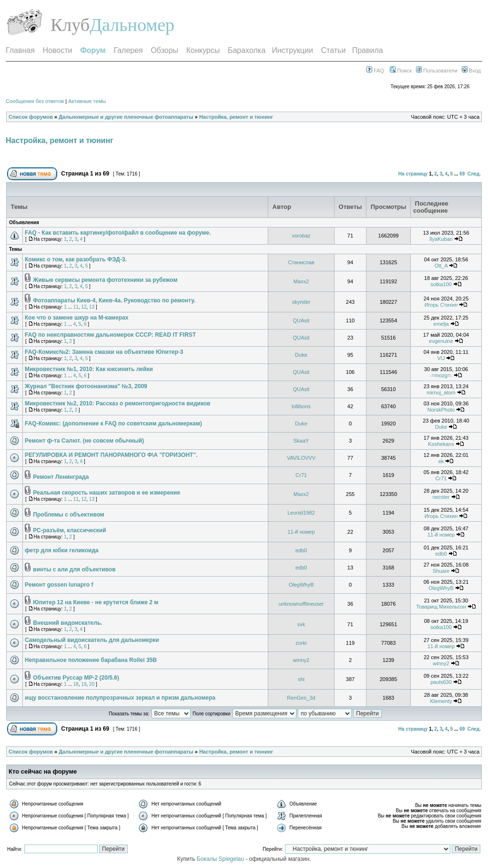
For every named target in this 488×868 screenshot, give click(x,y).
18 (76, 684)
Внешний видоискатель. (67, 623)
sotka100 (441, 284)
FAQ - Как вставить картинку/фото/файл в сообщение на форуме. (118, 233)
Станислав (301, 262)
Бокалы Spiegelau (221, 859)
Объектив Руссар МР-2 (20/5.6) (76, 678)
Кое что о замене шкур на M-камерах (76, 318)
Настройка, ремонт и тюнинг (236, 117)
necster (441, 497)
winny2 (301, 660)
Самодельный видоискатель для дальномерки (92, 640)
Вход (471, 71)
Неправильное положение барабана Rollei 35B (91, 660)
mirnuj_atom (441, 393)
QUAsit (301, 320)
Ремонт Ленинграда (61, 477)
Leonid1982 (301, 513)
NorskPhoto (441, 410)
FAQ (375, 71)
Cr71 (301, 475)
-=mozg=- (441, 375)
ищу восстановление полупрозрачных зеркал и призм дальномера (120, 698)
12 (84, 307)
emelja (441, 324)
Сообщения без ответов (35, 101)
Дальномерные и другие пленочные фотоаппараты (126, 117)
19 (84, 684)
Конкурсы (203, 50)
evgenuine (441, 341)
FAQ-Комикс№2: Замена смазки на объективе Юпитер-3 (104, 352)
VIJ (441, 358)
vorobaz (301, 236)
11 (76, 307)
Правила (368, 50)
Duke (301, 355)
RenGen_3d (301, 698)
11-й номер (301, 532)
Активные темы (87, 101)
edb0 (301, 550)
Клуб (70, 25)
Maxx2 (301, 281)
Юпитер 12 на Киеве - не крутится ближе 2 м (96, 602)
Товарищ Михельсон (441, 607)
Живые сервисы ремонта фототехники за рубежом (105, 280)
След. (474, 174)
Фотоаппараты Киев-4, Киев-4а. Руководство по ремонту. (114, 300)
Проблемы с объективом (68, 515)
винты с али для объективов (74, 569)
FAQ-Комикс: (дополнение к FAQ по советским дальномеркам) (113, 424)
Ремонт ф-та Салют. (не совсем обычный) (84, 441)
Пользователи (437, 71)
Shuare (441, 571)
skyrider (301, 302)
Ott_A (441, 266)
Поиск (401, 71)
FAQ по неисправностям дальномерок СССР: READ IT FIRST (110, 335)
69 (462, 174)
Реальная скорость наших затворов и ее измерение (107, 493)
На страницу (413, 174)
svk (301, 624)
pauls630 (441, 682)
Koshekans (441, 444)
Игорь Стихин (441, 305)
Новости (58, 50)
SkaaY (301, 441)
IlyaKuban (441, 239)
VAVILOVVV (301, 458)
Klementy (441, 701)
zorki (301, 643)
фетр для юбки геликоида (62, 550)
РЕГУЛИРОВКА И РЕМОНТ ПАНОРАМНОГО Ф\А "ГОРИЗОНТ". (111, 455)
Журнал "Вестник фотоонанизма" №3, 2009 (86, 386)
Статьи (334, 50)
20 (92, 684)
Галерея (128, 50)
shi (301, 679)
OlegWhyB (301, 585)
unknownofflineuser (301, 604)
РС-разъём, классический (69, 530)
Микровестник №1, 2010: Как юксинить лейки (89, 369)
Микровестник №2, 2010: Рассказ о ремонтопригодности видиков (117, 403)
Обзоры (164, 50)
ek (441, 461)
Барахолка (247, 50)
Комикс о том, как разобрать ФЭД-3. (76, 259)
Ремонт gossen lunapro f (59, 585)
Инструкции (292, 50)
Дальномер (132, 25)
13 (92, 307)
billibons (301, 406)
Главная (20, 50)
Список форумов (31, 117)
